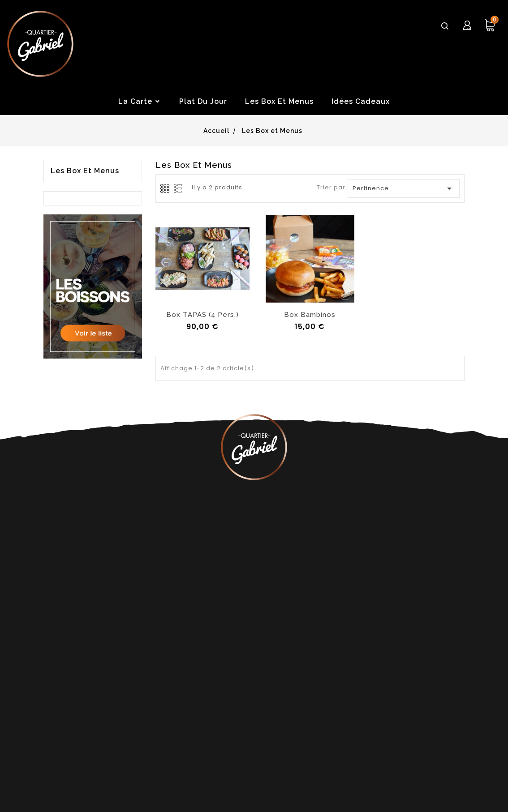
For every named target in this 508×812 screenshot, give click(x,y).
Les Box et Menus (85, 171)
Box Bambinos (310, 315)
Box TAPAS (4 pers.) (202, 315)
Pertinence (404, 188)
